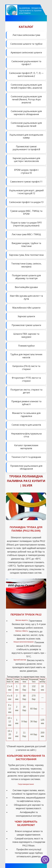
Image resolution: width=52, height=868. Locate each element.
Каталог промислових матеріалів (26, 447)
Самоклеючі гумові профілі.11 (26, 182)
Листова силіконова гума (26, 35)
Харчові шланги (26, 316)
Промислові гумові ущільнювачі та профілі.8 (26, 148)
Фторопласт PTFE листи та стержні (26, 379)
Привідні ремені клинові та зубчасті (26, 403)
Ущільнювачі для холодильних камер (26, 136)
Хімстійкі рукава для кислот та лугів (26, 297)
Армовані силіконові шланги (26, 52)
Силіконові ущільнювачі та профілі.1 (26, 63)
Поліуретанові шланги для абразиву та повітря (26, 277)
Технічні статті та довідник (26, 457)
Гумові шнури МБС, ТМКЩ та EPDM (26, 212)
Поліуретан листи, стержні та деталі (26, 391)
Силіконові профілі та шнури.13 (26, 202)
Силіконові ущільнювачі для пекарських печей (26, 124)
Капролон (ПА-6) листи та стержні (26, 368)
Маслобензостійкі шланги (26, 308)
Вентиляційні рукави (26, 287)
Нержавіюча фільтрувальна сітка (26, 435)
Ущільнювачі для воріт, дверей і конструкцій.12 (26, 192)
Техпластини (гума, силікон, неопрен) (26, 265)
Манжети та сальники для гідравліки (26, 415)
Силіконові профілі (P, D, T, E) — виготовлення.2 (26, 75)
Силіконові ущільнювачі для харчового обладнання (26, 113)
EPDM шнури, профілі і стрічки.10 (26, 171)
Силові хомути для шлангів (26, 425)
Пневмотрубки (26, 346)
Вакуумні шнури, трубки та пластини (26, 245)
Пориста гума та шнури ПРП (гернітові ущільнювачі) (26, 224)
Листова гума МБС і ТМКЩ (26, 234)
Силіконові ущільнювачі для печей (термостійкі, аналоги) (26, 86)
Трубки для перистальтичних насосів (26, 356)
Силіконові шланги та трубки (26, 44)
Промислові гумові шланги (26, 325)
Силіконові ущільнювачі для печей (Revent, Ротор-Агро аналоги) (26, 99)
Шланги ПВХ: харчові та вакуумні (26, 335)
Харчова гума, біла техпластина (26, 255)
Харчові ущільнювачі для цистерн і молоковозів (26, 160)
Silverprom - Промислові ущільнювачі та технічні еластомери (31, 11)
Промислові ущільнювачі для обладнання (26, 467)
